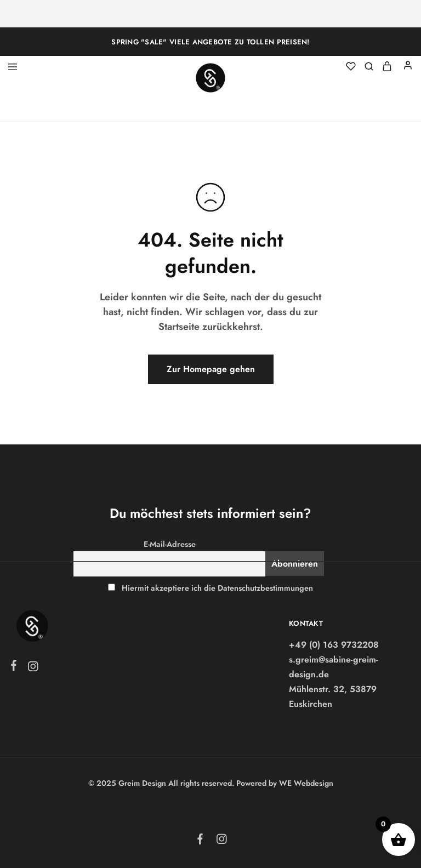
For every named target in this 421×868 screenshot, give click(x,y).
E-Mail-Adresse (170, 544)
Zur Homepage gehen (211, 369)
